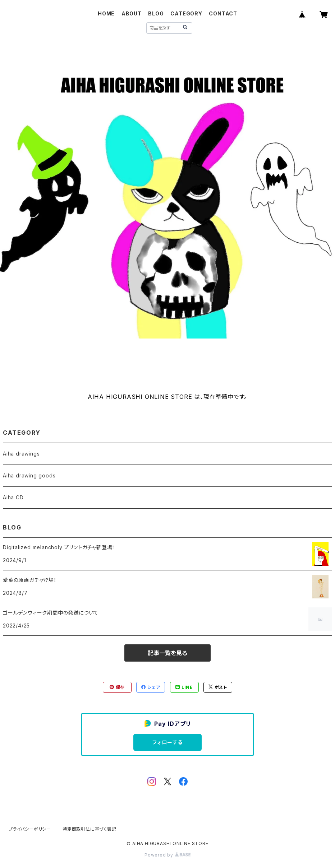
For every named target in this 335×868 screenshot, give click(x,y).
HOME (106, 13)
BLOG (156, 13)
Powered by (167, 855)
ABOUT (132, 13)
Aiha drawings (21, 454)
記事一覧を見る (167, 653)
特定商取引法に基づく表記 (90, 829)
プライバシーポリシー (30, 829)
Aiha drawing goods (29, 475)
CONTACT (223, 13)
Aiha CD (13, 497)
